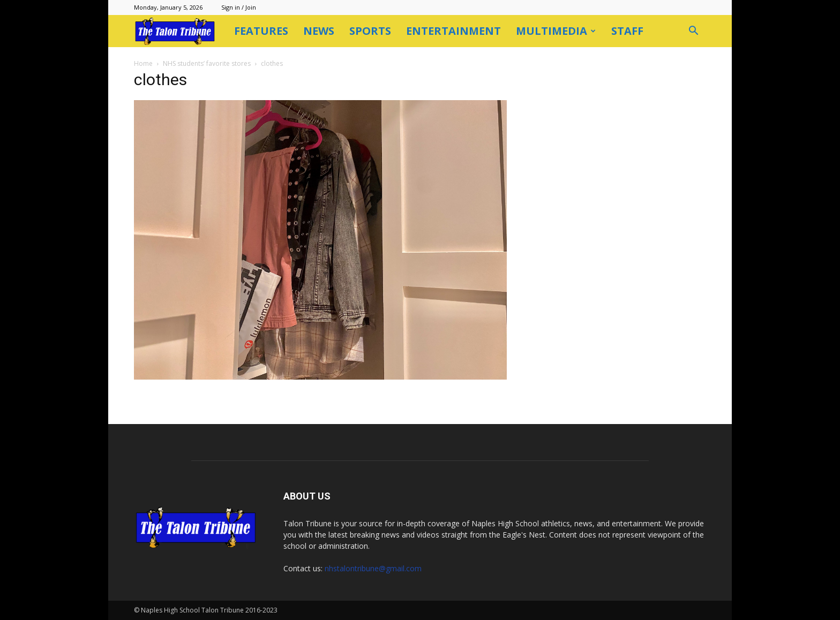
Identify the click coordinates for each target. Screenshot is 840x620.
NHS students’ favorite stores (207, 63)
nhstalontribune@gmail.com (373, 568)
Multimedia (556, 31)
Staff (627, 31)
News (319, 31)
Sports (370, 31)
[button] (693, 32)
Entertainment (453, 31)
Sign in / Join (239, 7)
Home (143, 63)
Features (261, 31)
